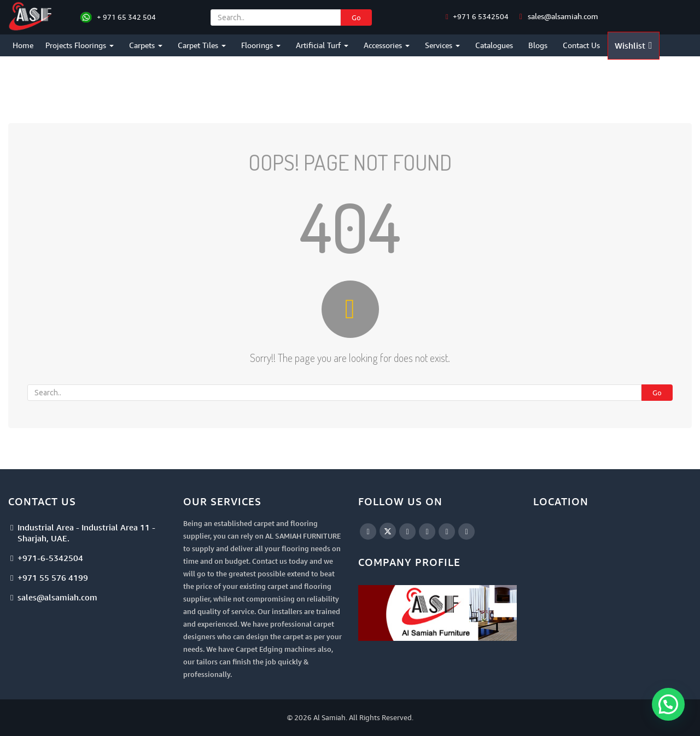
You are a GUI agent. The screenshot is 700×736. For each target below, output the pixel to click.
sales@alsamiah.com (563, 16)
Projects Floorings (80, 45)
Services (442, 45)
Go (356, 17)
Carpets (146, 45)
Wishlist (634, 45)
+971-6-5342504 (50, 558)
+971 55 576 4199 (53, 577)
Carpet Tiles (202, 45)
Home (23, 45)
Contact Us (581, 45)
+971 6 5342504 (480, 16)
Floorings (261, 45)
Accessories (387, 45)
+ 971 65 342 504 (126, 17)
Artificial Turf (322, 45)
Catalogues (494, 45)
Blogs (538, 45)
